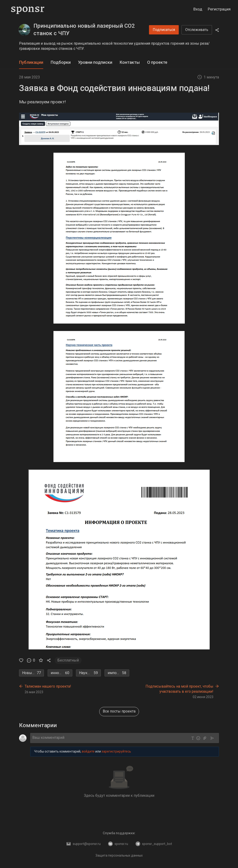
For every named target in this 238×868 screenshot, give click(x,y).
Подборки (61, 62)
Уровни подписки (95, 62)
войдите (88, 751)
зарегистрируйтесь (116, 751)
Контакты (130, 62)
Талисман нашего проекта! (48, 686)
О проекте (157, 62)
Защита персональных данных (119, 855)
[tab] (31, 62)
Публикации (31, 62)
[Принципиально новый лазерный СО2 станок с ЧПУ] (24, 30)
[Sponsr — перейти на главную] (28, 9)
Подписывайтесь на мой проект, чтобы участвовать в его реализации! (179, 689)
